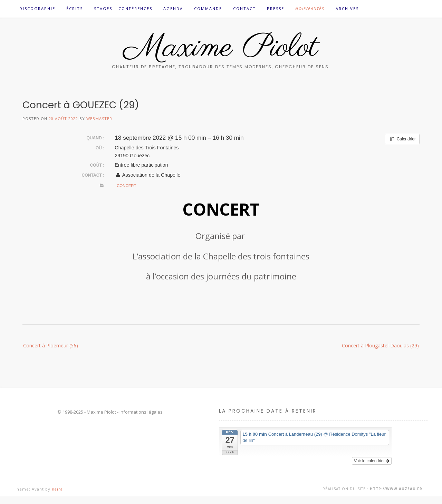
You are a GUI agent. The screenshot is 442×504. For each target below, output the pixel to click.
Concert (126, 186)
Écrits (75, 8)
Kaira (57, 489)
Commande (208, 8)
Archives (347, 8)
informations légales (141, 412)
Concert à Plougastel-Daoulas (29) (380, 345)
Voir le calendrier (372, 461)
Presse (276, 8)
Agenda (173, 8)
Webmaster (99, 118)
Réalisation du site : (372, 489)
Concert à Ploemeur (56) (51, 345)
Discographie (37, 8)
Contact (244, 8)
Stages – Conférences (123, 8)
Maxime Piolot (221, 48)
